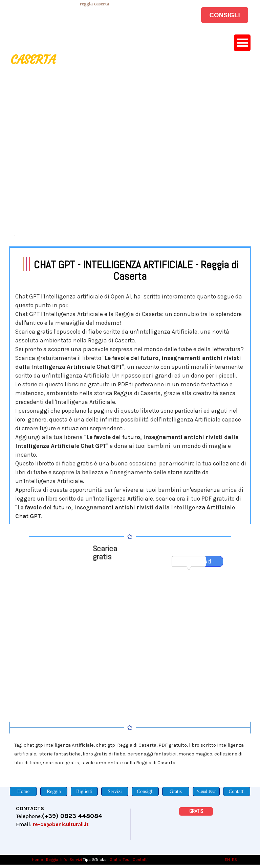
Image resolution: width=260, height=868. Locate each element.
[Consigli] (145, 791)
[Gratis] (176, 791)
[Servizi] (115, 791)
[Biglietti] (84, 791)
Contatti (140, 860)
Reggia (52, 860)
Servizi (76, 860)
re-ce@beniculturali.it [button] (61, 824)
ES (234, 860)
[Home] (23, 791)
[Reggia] (54, 791)
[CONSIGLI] (225, 15)
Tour (127, 860)
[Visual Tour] (206, 791)
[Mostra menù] (242, 43)
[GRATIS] (196, 811)
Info (64, 860)
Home (38, 860)
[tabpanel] (94, 4)
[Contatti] (237, 791)
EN (227, 860)
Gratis (115, 860)
